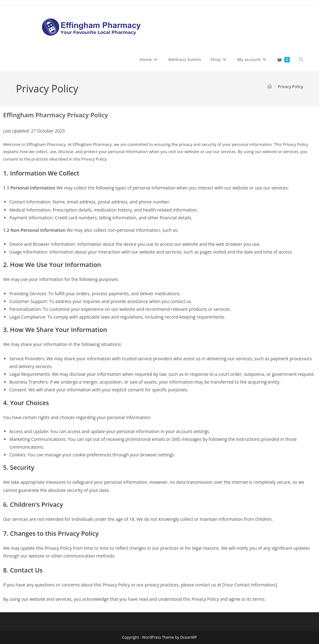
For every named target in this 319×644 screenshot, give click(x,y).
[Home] (270, 86)
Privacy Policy (290, 86)
